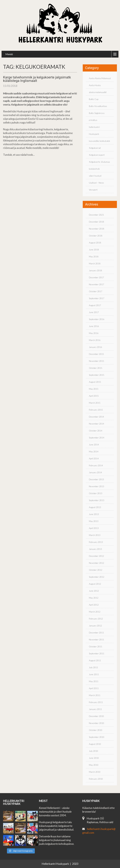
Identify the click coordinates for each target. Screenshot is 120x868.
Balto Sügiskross (97, 113)
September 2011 (97, 653)
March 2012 (95, 612)
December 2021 (96, 215)
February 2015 (96, 410)
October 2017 (96, 291)
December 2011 (96, 633)
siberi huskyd (95, 176)
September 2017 (97, 298)
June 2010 (94, 758)
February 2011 (96, 702)
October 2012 (96, 570)
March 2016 (95, 340)
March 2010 (95, 772)
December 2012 (96, 556)
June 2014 (94, 445)
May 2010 (94, 765)
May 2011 (94, 681)
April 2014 (94, 458)
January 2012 (95, 626)
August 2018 (95, 243)
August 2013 (95, 507)
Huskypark (94, 134)
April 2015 (94, 396)
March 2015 (95, 403)
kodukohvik (94, 169)
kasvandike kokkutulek (100, 141)
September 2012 (97, 577)
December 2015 (96, 354)
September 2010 (97, 737)
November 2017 (96, 284)
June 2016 (94, 326)
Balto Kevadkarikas (98, 106)
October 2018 (96, 236)
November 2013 (96, 486)
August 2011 (95, 660)
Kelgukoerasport (97, 155)
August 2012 (95, 584)
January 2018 (95, 270)
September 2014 (97, 438)
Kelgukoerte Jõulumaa (99, 162)
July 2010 (93, 751)
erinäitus (93, 120)
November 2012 (96, 563)
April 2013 (94, 528)
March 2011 (95, 695)
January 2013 (95, 549)
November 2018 (96, 229)
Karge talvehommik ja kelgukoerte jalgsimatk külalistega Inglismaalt (37, 79)
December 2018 (96, 222)
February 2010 (96, 779)
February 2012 (96, 619)
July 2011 (93, 667)
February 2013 (96, 542)
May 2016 (94, 333)
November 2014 (96, 424)
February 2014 (96, 465)
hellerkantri (94, 127)
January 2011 (95, 709)
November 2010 (96, 723)
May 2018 (94, 257)
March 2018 (95, 263)
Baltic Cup (94, 99)
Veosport (93, 190)
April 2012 (94, 605)
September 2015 (97, 375)
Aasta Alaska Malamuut (100, 78)
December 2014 (96, 417)
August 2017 (95, 305)
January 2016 (95, 347)
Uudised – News (96, 183)
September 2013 (97, 500)
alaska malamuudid (98, 92)
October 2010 (96, 730)
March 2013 (95, 535)
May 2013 (94, 521)
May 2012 (94, 598)
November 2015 (96, 361)
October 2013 (96, 493)
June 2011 (94, 674)
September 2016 (97, 319)
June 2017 (94, 312)
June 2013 (94, 514)
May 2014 (94, 451)
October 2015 (96, 368)
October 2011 (96, 646)
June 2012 (94, 591)
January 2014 (95, 472)
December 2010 (96, 716)
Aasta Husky (95, 85)
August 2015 (95, 382)
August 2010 (95, 744)
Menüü (9, 54)
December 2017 (96, 277)
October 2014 (96, 431)
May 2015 (94, 389)
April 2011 (94, 688)
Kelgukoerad (95, 148)
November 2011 (96, 640)
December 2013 (96, 479)
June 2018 (94, 250)
